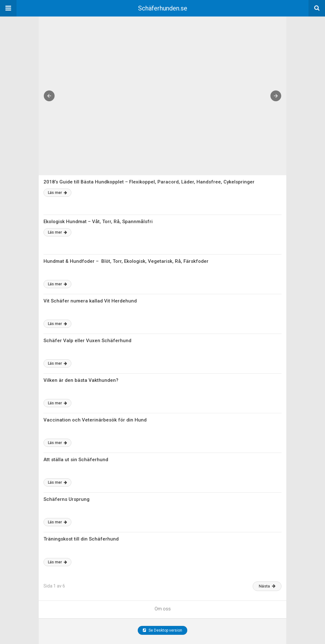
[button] (8, 8)
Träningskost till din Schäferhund (81, 539)
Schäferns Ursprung (66, 499)
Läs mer (57, 193)
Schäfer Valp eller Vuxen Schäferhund (87, 341)
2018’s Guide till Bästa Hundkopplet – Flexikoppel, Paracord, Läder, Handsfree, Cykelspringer (149, 182)
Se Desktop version (162, 630)
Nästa (267, 586)
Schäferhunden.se (163, 8)
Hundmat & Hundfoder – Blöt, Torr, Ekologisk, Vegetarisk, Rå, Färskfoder (126, 261)
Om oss (163, 609)
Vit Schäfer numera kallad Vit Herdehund (90, 301)
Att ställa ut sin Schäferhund (76, 460)
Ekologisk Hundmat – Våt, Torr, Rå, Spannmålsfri (98, 222)
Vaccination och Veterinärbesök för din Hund (95, 420)
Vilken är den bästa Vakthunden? (81, 380)
